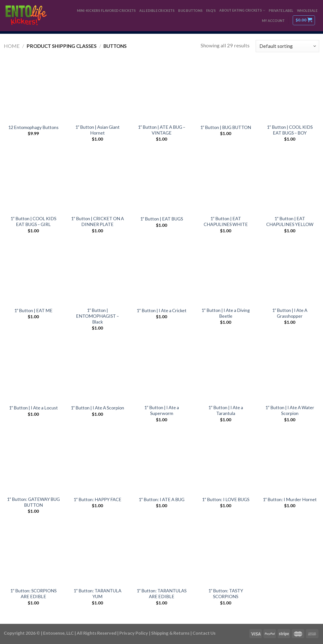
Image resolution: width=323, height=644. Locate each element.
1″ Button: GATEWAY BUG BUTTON (33, 502)
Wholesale (307, 11)
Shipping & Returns (170, 633)
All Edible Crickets (157, 11)
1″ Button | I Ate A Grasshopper (290, 313)
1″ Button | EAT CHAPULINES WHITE (226, 221)
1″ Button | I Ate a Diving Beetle (225, 313)
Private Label (281, 11)
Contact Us (204, 633)
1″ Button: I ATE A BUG (161, 499)
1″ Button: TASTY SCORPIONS (226, 593)
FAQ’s (211, 11)
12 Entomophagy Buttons (33, 127)
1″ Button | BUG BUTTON (226, 127)
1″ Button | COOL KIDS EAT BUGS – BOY (290, 130)
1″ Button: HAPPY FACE (97, 499)
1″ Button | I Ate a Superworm (161, 410)
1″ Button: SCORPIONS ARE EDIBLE (33, 593)
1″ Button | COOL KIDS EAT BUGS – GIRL (33, 221)
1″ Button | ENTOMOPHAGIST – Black (97, 316)
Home (12, 46)
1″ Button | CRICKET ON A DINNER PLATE (97, 221)
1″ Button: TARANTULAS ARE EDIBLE (161, 593)
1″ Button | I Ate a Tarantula (225, 410)
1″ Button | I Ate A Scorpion (97, 408)
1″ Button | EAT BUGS (161, 219)
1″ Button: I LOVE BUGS (225, 499)
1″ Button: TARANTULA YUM (97, 593)
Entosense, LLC (58, 633)
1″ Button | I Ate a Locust (33, 408)
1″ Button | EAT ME (33, 310)
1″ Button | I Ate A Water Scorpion (290, 410)
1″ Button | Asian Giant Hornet (97, 130)
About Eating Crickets (242, 10)
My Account (273, 21)
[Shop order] (287, 46)
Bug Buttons (190, 11)
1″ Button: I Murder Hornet (290, 499)
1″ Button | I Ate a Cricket (161, 310)
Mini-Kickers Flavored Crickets (106, 11)
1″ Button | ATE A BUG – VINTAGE (161, 130)
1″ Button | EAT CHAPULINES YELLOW (290, 221)
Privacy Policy (134, 633)
